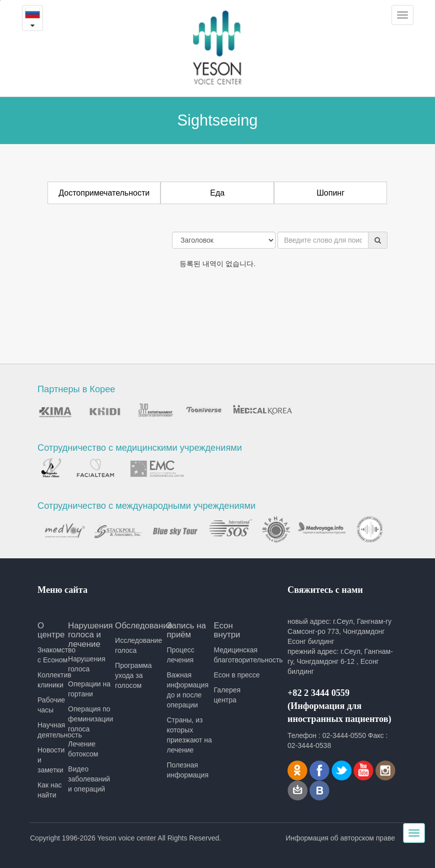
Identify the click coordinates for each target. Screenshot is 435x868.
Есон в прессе (236, 675)
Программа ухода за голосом (133, 675)
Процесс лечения (180, 655)
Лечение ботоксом (83, 749)
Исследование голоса (138, 645)
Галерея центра (227, 695)
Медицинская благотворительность (237, 655)
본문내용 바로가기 (0, 0)
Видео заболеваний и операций (89, 779)
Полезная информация (187, 770)
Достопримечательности (104, 193)
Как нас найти (49, 790)
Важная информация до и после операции (187, 690)
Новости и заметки (51, 760)
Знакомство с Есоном (53, 655)
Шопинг (330, 193)
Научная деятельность (53, 730)
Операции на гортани (89, 689)
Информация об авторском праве (340, 838)
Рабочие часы (51, 705)
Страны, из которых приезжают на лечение (189, 735)
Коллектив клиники (53, 680)
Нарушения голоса (87, 664)
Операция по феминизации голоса (90, 719)
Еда (217, 193)
